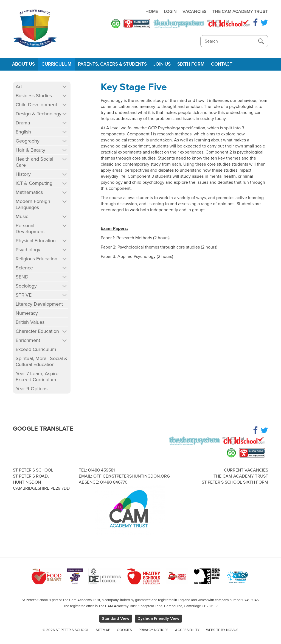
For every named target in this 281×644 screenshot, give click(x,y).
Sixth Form (191, 64)
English (23, 132)
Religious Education (36, 259)
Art (19, 87)
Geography (28, 141)
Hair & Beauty (30, 150)
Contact (222, 64)
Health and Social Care (34, 162)
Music (22, 216)
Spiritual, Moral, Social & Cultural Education (42, 361)
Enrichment (28, 340)
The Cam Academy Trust (240, 12)
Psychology (28, 250)
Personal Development (30, 228)
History (23, 174)
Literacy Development (39, 304)
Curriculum (56, 64)
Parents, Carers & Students (112, 64)
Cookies (124, 630)
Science (24, 268)
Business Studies (34, 96)
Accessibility (187, 630)
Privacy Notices (154, 630)
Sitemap (103, 630)
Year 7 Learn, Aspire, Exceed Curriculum (38, 377)
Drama (23, 123)
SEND (22, 277)
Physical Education (36, 241)
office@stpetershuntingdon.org (132, 476)
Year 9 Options (32, 389)
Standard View (116, 618)
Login (170, 12)
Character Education (37, 331)
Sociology (26, 286)
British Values (30, 322)
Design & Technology (39, 114)
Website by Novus (222, 630)
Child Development (36, 105)
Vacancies (195, 12)
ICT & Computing (34, 183)
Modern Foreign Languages (33, 204)
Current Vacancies (246, 470)
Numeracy (27, 313)
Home (152, 12)
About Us (23, 64)
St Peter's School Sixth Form (235, 482)
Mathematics (29, 192)
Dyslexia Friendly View (158, 618)
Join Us (162, 64)
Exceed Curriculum (36, 349)
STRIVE (24, 295)
